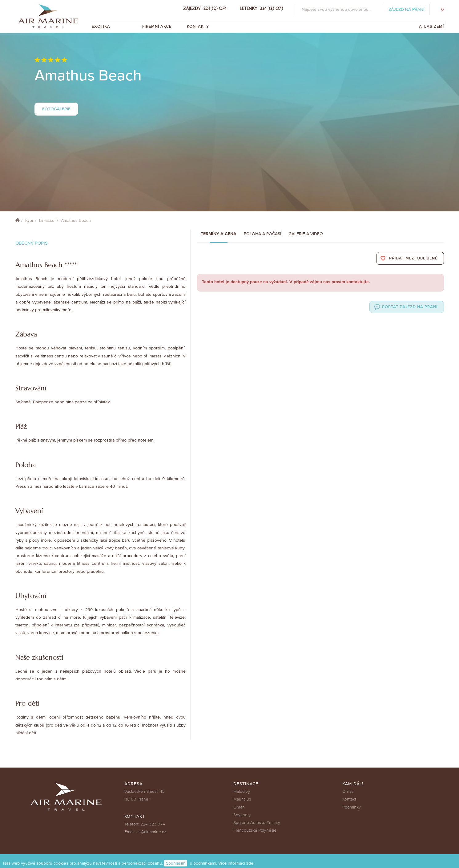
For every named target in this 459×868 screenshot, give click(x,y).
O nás (348, 791)
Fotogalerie (56, 109)
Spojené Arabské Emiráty (257, 823)
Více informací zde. (236, 863)
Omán (239, 807)
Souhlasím (176, 863)
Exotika (102, 26)
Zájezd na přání (406, 9)
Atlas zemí (431, 26)
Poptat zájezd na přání (410, 307)
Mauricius (242, 799)
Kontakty (198, 26)
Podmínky (352, 807)
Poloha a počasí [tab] (262, 234)
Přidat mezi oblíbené (413, 258)
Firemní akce (157, 26)
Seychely (242, 815)
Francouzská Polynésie (255, 830)
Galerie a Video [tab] (306, 234)
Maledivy (242, 791)
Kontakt (349, 799)
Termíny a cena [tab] (219, 234)
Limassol (47, 220)
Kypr (29, 220)
